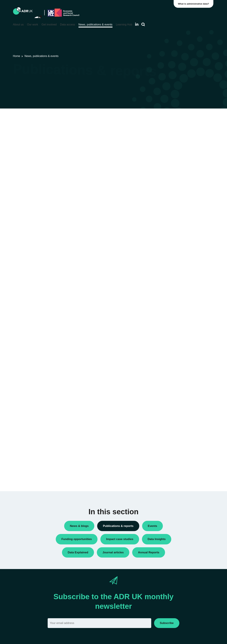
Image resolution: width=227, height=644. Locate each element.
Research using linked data (176, 163)
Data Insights (168, 128)
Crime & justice (169, 211)
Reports (165, 151)
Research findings (171, 157)
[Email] (99, 623)
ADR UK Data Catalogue (29, 131)
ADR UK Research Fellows (176, 123)
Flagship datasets (64, 131)
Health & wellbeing (171, 223)
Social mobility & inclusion (175, 234)
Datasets (166, 134)
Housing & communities (174, 229)
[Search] (143, 25)
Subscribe (167, 623)
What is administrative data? (194, 4)
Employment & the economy (177, 217)
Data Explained (178, 296)
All (162, 117)
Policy (164, 140)
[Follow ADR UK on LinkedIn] (137, 24)
